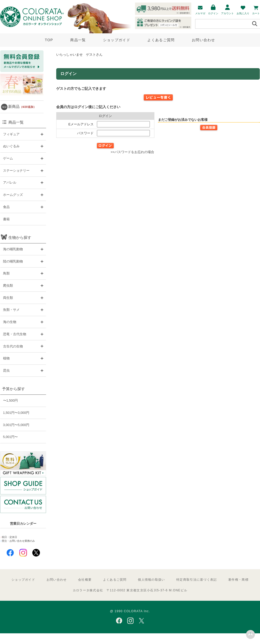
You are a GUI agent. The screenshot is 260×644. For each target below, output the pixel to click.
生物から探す (20, 237)
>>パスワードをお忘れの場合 (132, 152)
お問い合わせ (204, 40)
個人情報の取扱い (151, 580)
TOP (49, 40)
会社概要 (85, 580)
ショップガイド (117, 40)
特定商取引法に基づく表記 (197, 580)
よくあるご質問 (161, 40)
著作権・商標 (238, 580)
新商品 (22, 106)
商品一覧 (78, 40)
